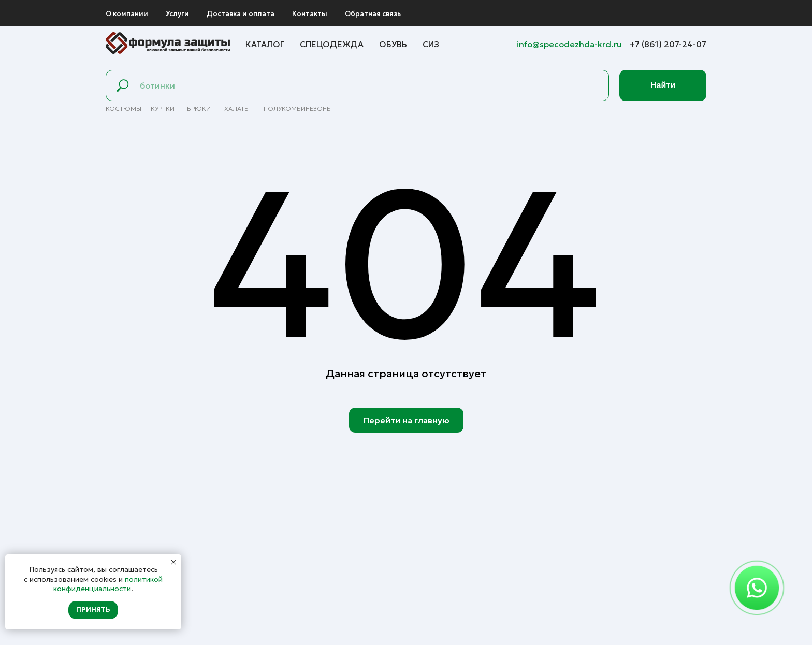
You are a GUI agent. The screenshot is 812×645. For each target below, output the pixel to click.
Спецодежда (332, 44)
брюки (199, 109)
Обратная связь (373, 14)
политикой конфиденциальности (108, 584)
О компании (127, 14)
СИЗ (431, 44)
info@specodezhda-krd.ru (570, 44)
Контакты (310, 14)
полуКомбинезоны (298, 109)
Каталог (265, 44)
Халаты (237, 109)
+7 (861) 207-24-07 (668, 44)
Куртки (163, 109)
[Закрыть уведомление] (173, 562)
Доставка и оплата (241, 14)
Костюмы (124, 109)
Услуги (177, 14)
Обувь (393, 44)
